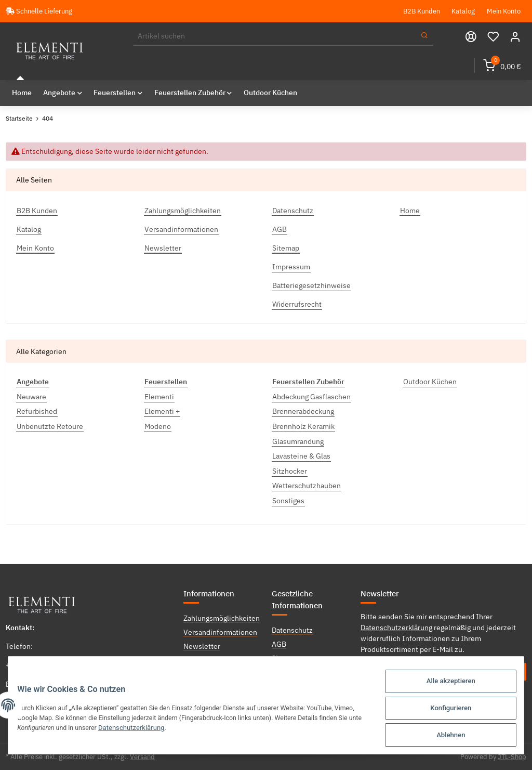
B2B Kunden (422, 11)
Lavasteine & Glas (301, 456)
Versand (142, 757)
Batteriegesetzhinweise (311, 285)
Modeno (158, 426)
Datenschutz (293, 210)
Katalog (463, 11)
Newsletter (163, 247)
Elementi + (162, 411)
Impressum (291, 266)
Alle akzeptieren (444, 684)
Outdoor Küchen (430, 382)
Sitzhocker (290, 471)
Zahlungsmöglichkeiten (183, 210)
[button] (515, 37)
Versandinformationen (181, 229)
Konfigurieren (444, 710)
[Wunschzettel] (493, 37)
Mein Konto (504, 11)
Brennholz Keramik (303, 426)
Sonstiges (288, 501)
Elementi (159, 396)
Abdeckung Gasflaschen (311, 396)
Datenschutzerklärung (396, 627)
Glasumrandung (298, 441)
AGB (280, 229)
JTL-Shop (512, 757)
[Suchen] (275, 36)
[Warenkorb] (502, 66)
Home (22, 93)
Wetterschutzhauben (307, 486)
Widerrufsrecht (297, 304)
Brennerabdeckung (303, 411)
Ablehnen (444, 735)
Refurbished (37, 411)
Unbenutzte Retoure (50, 426)
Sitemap (286, 247)
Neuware (31, 396)
